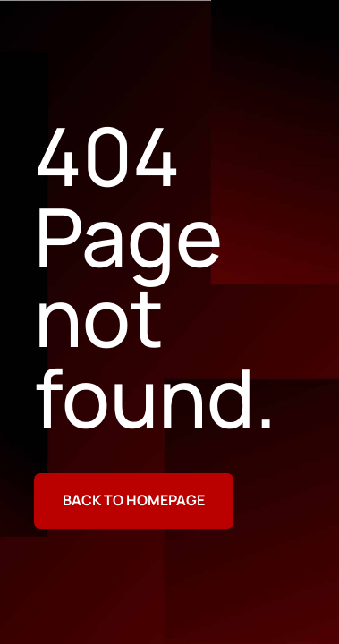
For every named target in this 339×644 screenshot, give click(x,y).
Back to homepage (134, 500)
